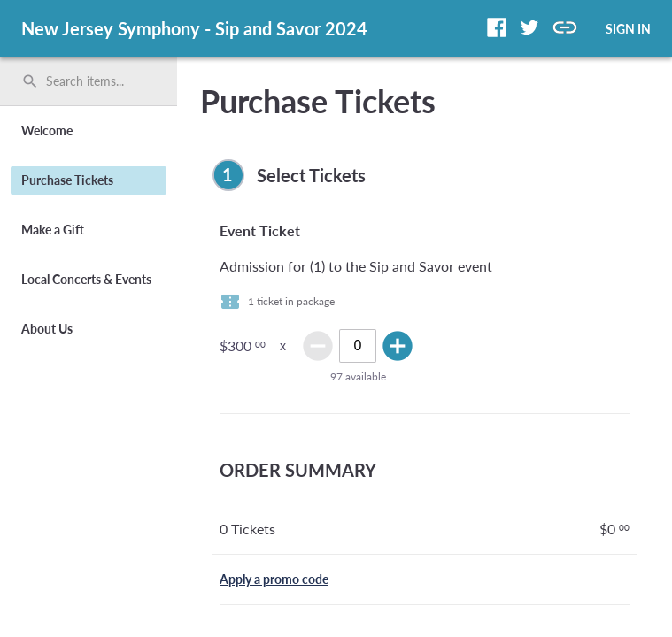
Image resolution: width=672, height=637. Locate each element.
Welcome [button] (47, 130)
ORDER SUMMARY (298, 470)
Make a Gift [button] (53, 230)
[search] (89, 81)
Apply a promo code (274, 579)
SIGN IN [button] (628, 29)
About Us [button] (47, 329)
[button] (497, 27)
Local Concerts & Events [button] (86, 279)
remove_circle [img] (318, 346)
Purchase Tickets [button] (67, 180)
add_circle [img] (398, 346)
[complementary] (425, 175)
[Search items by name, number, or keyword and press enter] (95, 81)
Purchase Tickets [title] (318, 101)
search (30, 81)
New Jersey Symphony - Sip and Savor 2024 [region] (194, 28)
